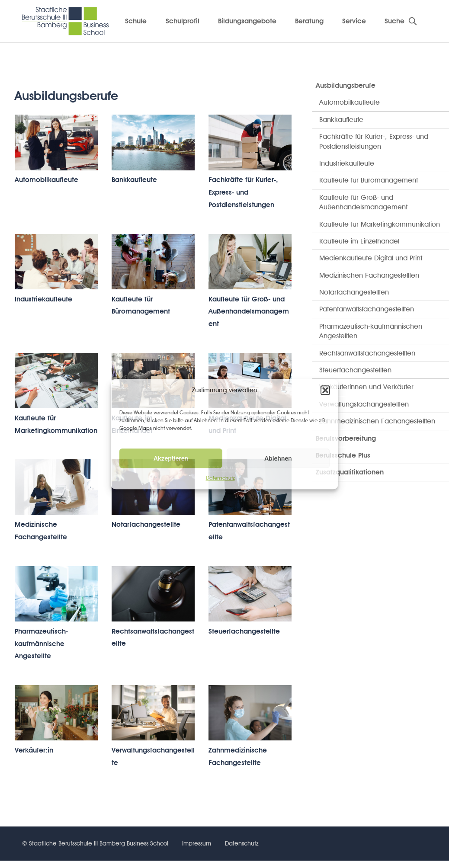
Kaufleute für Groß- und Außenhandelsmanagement (249, 312)
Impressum (197, 843)
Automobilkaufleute (47, 180)
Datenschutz (220, 478)
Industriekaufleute (43, 299)
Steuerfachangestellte (244, 631)
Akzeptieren (171, 458)
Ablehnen (278, 458)
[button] (325, 390)
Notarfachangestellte (146, 524)
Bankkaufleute (134, 180)
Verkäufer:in (34, 750)
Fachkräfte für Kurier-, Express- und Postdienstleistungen (243, 192)
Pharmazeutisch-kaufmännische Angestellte (41, 644)
